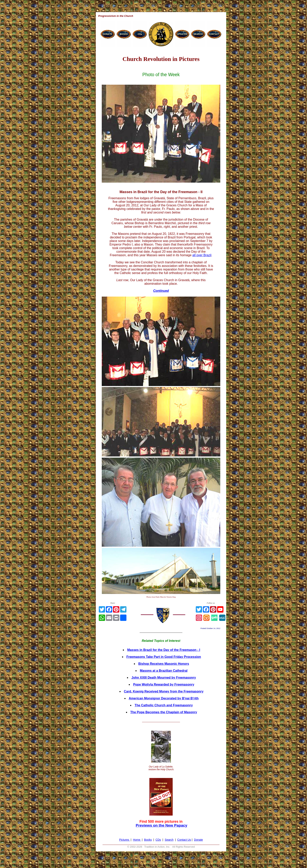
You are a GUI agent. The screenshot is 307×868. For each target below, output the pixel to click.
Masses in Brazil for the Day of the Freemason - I (164, 650)
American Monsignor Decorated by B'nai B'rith (164, 698)
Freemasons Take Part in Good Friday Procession (164, 657)
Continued (161, 291)
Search (169, 840)
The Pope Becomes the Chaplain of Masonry (164, 712)
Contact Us (184, 840)
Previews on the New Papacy (162, 825)
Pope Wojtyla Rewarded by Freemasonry (164, 684)
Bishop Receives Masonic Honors (164, 664)
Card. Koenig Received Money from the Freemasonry (164, 691)
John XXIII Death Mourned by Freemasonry (164, 678)
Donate (198, 840)
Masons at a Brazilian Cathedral (164, 671)
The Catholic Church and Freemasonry (164, 705)
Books (148, 840)
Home (137, 840)
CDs (158, 840)
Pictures (124, 840)
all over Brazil (202, 255)
